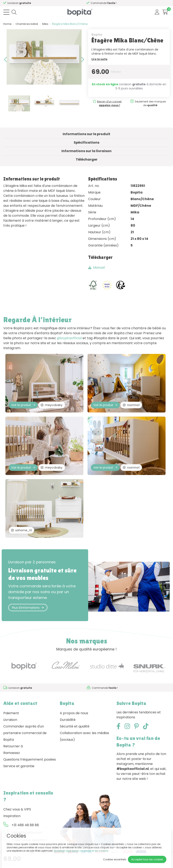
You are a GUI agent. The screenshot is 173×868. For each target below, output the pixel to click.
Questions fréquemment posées (30, 759)
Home (7, 24)
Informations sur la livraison (86, 151)
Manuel (97, 267)
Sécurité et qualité (75, 726)
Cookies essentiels (115, 859)
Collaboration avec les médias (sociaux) (84, 736)
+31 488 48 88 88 (25, 825)
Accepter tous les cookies (147, 859)
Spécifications (86, 142)
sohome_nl (21, 530)
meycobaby (52, 405)
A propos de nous (74, 713)
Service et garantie (19, 766)
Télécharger (87, 159)
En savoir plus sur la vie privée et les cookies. (81, 851)
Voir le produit (23, 405)
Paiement (11, 713)
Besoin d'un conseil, (42, 3)
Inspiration (12, 816)
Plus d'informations (28, 608)
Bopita (97, 35)
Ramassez (12, 753)
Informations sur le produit (86, 134)
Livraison (10, 720)
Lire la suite (99, 59)
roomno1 (131, 405)
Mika (45, 24)
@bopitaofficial (69, 338)
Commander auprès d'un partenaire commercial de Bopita (25, 733)
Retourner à (13, 746)
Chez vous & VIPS (17, 809)
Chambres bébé (27, 24)
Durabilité (68, 720)
